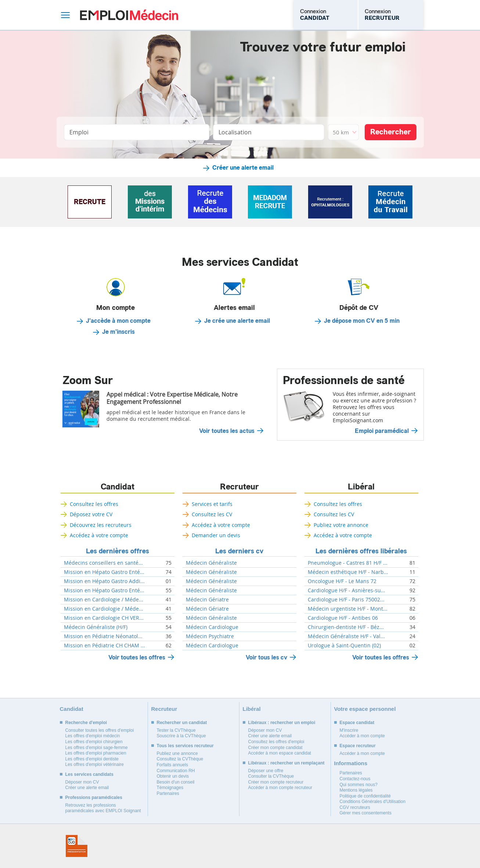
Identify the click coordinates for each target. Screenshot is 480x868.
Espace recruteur (358, 746)
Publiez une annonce (177, 753)
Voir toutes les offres (137, 657)
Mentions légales (356, 790)
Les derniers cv (239, 551)
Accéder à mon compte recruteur (280, 788)
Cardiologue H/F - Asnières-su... (347, 590)
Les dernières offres (118, 551)
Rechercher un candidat (182, 723)
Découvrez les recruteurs (101, 525)
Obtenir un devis (173, 776)
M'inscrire (349, 730)
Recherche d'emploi (86, 723)
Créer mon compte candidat (275, 748)
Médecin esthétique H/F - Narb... (348, 572)
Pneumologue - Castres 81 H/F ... (348, 563)
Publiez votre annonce (341, 525)
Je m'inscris (118, 332)
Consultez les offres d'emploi (276, 742)
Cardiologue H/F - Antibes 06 (343, 618)
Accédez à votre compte (99, 535)
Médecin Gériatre (207, 600)
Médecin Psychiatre (210, 636)
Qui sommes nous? (359, 785)
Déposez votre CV (91, 514)
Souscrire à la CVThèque (181, 736)
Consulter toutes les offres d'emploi (100, 730)
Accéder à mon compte (362, 736)
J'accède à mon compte (118, 321)
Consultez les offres (94, 504)
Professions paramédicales (94, 798)
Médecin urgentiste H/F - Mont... (348, 609)
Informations (351, 763)
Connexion (315, 15)
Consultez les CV (212, 514)
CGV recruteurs (355, 807)
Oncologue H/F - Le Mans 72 (342, 581)
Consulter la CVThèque (271, 776)
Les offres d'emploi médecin (93, 736)
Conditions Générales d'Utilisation (373, 802)
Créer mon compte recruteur (276, 782)
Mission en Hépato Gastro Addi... (104, 581)
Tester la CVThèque (176, 730)
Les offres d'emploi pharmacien (96, 753)
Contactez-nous (355, 779)
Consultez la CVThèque (180, 759)
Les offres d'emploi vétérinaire (95, 764)
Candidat (118, 487)
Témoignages (170, 788)
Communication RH (176, 771)
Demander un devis (216, 535)
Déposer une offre (266, 771)
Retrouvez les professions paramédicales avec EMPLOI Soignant (103, 808)
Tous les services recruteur (185, 746)
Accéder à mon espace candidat (280, 753)
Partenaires (168, 793)
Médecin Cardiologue (212, 627)
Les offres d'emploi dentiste (92, 759)
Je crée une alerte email (237, 321)
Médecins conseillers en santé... (103, 563)
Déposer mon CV (82, 782)
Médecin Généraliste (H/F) (96, 627)
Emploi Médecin (129, 15)
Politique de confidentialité (365, 796)
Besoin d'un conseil (176, 782)
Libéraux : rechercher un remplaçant (286, 763)
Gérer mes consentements (366, 813)
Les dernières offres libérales (361, 551)
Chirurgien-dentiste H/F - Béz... (346, 627)
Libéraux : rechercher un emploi (282, 723)
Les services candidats (89, 774)
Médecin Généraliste (211, 563)
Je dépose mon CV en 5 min (362, 321)
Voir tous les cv (266, 657)
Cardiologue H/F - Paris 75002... (346, 600)
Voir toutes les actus (227, 431)
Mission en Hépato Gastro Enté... (104, 572)
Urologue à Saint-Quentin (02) (344, 645)
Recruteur (239, 487)
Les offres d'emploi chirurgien (94, 742)
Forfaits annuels (172, 765)
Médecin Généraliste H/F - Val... (346, 636)
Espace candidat (357, 723)
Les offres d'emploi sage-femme (97, 748)
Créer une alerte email (243, 168)
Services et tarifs (212, 504)
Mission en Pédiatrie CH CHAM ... (104, 645)
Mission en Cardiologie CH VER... (104, 618)
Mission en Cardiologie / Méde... (104, 600)
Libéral (361, 487)
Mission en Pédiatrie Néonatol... (103, 636)
